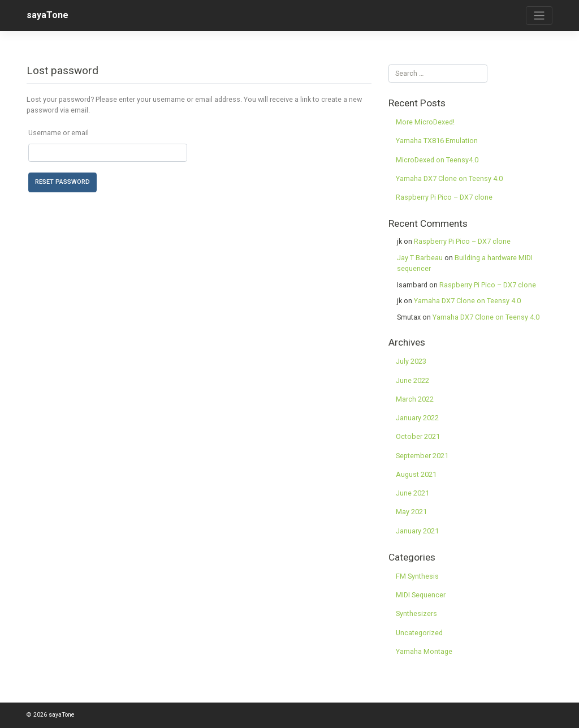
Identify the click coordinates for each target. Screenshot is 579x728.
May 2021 (411, 512)
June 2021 (412, 493)
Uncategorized (419, 633)
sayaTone (47, 15)
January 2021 (417, 531)
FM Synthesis (417, 576)
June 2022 (412, 380)
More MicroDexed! (425, 122)
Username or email (59, 133)
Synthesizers (416, 613)
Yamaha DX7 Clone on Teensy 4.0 (449, 178)
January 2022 (417, 418)
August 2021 (416, 474)
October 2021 (418, 436)
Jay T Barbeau (420, 258)
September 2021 (422, 456)
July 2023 (411, 361)
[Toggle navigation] (539, 16)
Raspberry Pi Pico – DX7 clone (444, 197)
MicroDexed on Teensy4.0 (437, 160)
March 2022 (415, 399)
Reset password (62, 182)
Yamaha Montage (424, 651)
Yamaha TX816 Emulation (437, 141)
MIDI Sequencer (421, 595)
